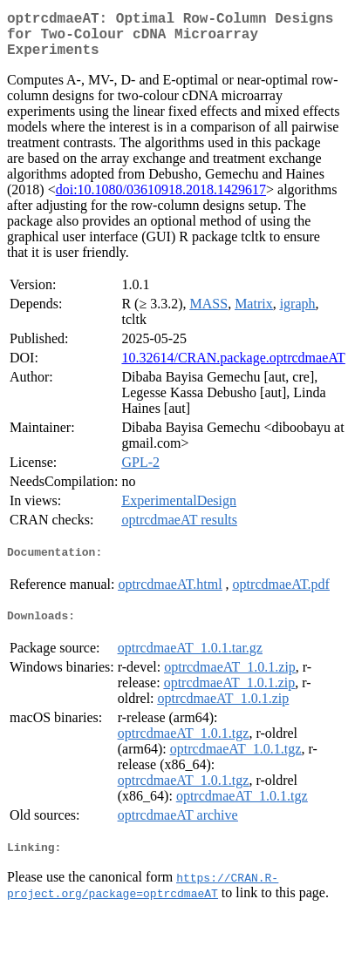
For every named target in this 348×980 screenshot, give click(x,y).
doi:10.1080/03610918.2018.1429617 (161, 200)
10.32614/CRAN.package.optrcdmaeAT (233, 368)
